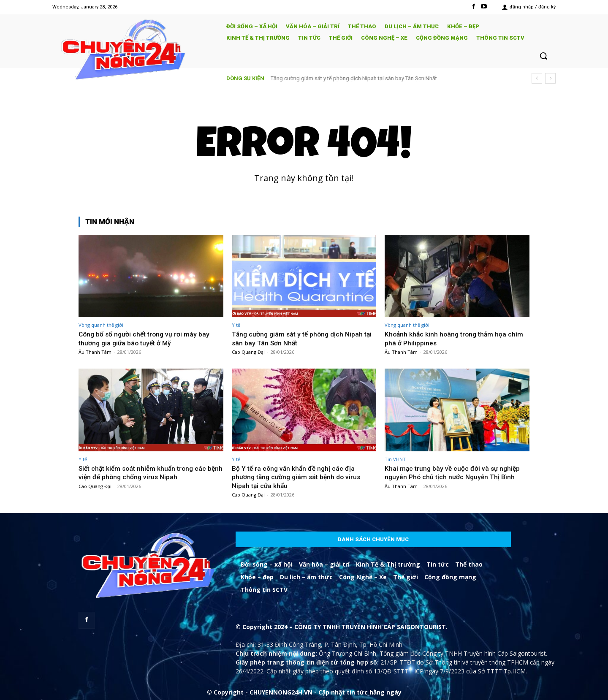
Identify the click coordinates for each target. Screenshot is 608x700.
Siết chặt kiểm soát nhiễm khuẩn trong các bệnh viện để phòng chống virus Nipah (146, 472)
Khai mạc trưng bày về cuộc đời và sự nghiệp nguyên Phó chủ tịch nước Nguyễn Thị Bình (455, 472)
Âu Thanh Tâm (95, 352)
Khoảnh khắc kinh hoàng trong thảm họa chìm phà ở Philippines (448, 338)
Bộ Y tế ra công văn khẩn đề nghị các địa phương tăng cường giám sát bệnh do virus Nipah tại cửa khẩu (300, 476)
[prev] (537, 78)
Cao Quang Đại (248, 352)
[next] (550, 78)
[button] (543, 56)
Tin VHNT (395, 459)
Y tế (236, 325)
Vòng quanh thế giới (101, 325)
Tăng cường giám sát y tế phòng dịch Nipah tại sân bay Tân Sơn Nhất (354, 78)
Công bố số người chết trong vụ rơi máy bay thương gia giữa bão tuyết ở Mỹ (148, 338)
